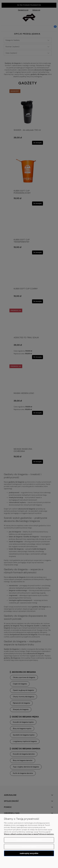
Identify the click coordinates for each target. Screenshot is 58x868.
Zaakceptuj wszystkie (29, 853)
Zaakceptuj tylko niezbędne (29, 840)
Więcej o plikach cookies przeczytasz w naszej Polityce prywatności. (29, 834)
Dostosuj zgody (29, 847)
